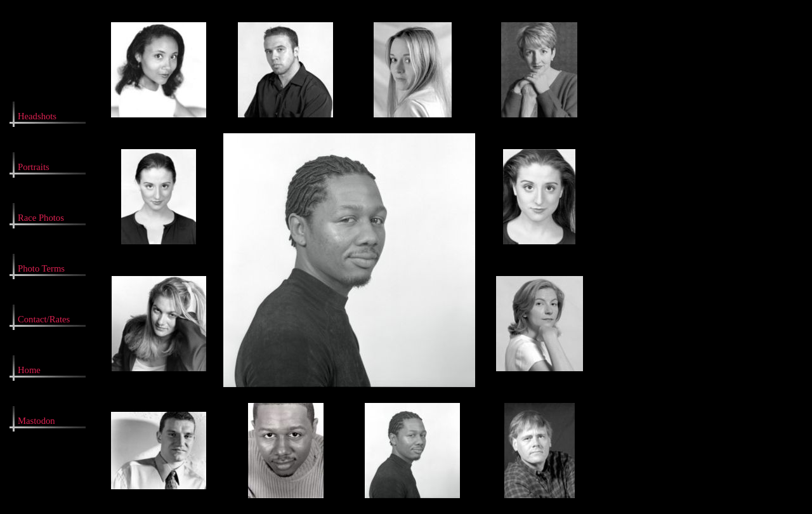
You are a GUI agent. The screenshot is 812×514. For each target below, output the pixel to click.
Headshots (37, 116)
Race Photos (41, 218)
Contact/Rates (44, 319)
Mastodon (36, 421)
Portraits (34, 167)
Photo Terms (41, 268)
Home (29, 370)
